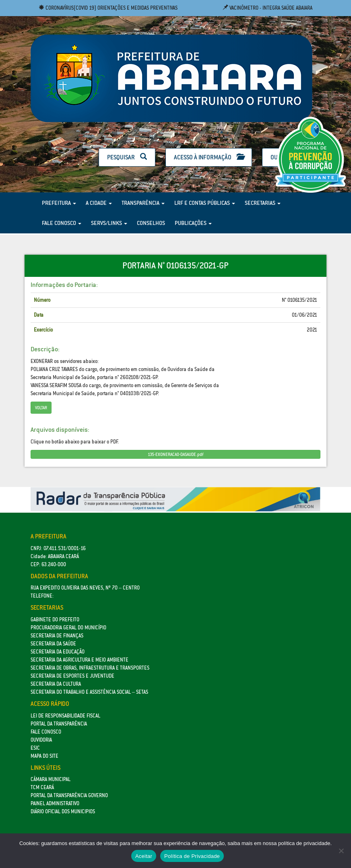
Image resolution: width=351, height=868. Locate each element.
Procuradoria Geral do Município (68, 628)
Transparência (143, 203)
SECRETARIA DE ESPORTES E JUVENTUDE (72, 676)
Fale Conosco (62, 223)
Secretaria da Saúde (53, 644)
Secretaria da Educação (58, 652)
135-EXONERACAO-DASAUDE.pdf (175, 454)
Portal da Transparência (59, 724)
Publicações (193, 223)
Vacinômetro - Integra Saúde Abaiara (267, 8)
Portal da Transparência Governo (69, 795)
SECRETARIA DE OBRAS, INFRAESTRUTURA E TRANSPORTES (90, 668)
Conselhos (151, 223)
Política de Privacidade (192, 856)
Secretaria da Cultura (56, 684)
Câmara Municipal (51, 779)
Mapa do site (44, 756)
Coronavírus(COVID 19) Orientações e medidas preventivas (108, 8)
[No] (341, 851)
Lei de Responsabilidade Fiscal (65, 716)
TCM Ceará (42, 787)
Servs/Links (109, 223)
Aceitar (144, 856)
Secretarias (263, 203)
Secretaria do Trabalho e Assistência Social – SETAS (89, 692)
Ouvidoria (41, 740)
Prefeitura (59, 203)
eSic (35, 748)
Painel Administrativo (55, 803)
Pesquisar (127, 157)
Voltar (41, 408)
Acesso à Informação (209, 157)
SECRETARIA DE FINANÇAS (57, 636)
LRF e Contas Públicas (205, 203)
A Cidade (99, 203)
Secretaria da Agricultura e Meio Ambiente (79, 660)
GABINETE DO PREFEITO (55, 620)
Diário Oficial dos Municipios (63, 811)
